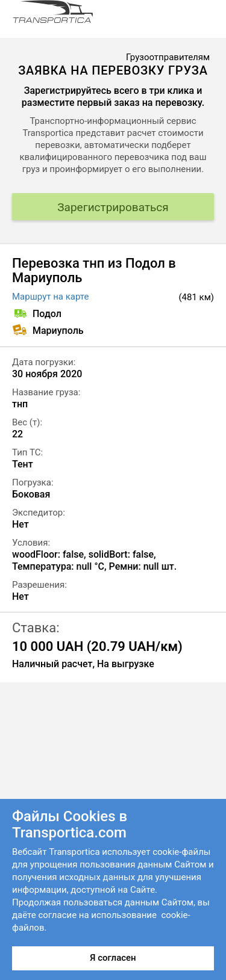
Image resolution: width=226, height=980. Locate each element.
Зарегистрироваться (113, 207)
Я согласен (113, 958)
